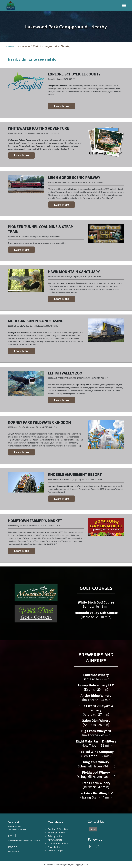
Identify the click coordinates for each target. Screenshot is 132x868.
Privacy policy (55, 836)
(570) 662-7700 (70, 79)
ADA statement (56, 840)
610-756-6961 (95, 277)
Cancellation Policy (58, 843)
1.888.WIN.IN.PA (51, 326)
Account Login (55, 851)
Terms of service (56, 833)
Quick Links (54, 847)
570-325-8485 (97, 182)
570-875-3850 (54, 236)
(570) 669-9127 (56, 133)
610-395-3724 (51, 427)
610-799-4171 (103, 378)
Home (10, 46)
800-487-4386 (96, 479)
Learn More (61, 106)
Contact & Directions (59, 829)
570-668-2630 (54, 526)
